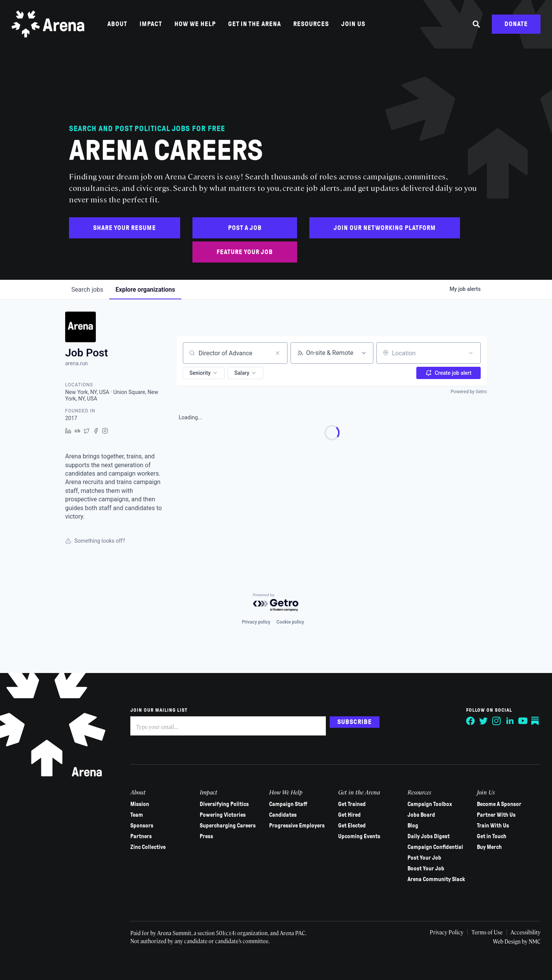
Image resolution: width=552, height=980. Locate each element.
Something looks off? (95, 541)
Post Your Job (424, 858)
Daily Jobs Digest (429, 836)
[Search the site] (476, 24)
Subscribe (355, 722)
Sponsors (142, 826)
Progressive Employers (297, 826)
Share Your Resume (125, 228)
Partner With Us (496, 815)
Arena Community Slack (436, 879)
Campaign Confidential (435, 847)
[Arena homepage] (48, 24)
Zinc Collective (148, 847)
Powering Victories (223, 815)
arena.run (76, 363)
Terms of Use (487, 932)
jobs (87, 290)
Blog (413, 826)
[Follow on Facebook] (471, 721)
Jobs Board (421, 815)
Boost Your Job (426, 868)
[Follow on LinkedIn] (510, 721)
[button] (204, 373)
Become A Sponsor (499, 804)
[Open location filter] (471, 353)
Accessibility (526, 932)
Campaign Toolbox (430, 804)
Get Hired (349, 815)
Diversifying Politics (224, 804)
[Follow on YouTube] (523, 721)
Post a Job (245, 228)
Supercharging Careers (228, 826)
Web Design (507, 941)
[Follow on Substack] (536, 721)
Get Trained (352, 804)
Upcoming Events (359, 836)
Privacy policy (256, 622)
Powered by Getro (469, 392)
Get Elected (352, 826)
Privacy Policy (447, 932)
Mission (140, 804)
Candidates (283, 815)
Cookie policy (290, 622)
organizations (145, 290)
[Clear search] (278, 353)
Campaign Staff (288, 804)
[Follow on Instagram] (497, 721)
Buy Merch (489, 847)
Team (137, 815)
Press (206, 836)
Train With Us (493, 826)
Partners (141, 836)
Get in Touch (492, 836)
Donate (516, 24)
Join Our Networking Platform (385, 228)
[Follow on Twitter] (484, 721)
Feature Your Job (245, 252)
